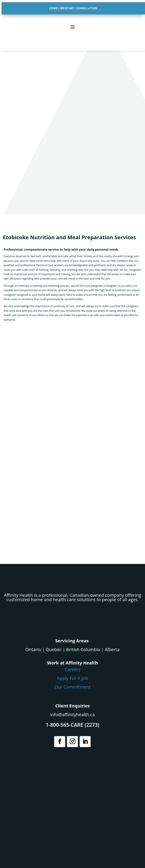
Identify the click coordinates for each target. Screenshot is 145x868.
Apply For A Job (72, 678)
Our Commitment (72, 687)
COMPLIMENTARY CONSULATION (73, 8)
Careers (72, 669)
